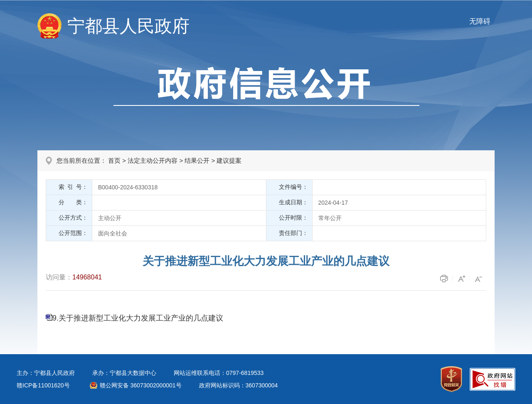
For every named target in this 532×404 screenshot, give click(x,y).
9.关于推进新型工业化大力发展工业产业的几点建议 (138, 318)
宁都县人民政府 (128, 26)
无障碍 (480, 21)
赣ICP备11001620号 (43, 385)
